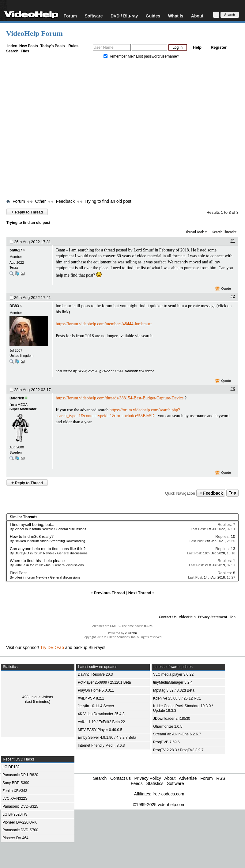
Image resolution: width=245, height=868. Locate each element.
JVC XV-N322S (15, 798)
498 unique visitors (38, 697)
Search (12, 51)
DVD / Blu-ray (124, 16)
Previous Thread (109, 593)
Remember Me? (120, 56)
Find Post (18, 573)
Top (233, 493)
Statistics (155, 783)
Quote (223, 289)
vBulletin (131, 633)
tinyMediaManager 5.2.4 (173, 682)
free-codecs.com (168, 794)
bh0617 (16, 250)
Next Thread (140, 593)
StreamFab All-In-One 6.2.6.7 (177, 734)
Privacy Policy (148, 778)
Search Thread (223, 232)
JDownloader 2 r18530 (172, 719)
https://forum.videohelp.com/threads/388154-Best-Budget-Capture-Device (120, 398)
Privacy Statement (213, 617)
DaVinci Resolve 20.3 (95, 674)
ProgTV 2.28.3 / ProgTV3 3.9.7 (178, 750)
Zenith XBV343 (15, 791)
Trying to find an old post (108, 201)
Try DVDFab (52, 647)
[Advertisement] (59, 130)
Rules (73, 46)
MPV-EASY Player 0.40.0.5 (100, 730)
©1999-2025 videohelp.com (159, 805)
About (197, 16)
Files (25, 51)
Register (219, 47)
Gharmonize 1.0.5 (168, 726)
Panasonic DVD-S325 (20, 806)
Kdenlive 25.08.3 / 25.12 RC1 (177, 698)
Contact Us (168, 617)
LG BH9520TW (15, 814)
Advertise (188, 778)
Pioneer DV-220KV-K (20, 822)
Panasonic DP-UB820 (20, 775)
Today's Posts (52, 46)
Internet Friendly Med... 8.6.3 (101, 745)
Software (94, 16)
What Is (176, 16)
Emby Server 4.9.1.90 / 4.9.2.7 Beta (107, 738)
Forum (70, 16)
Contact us (121, 778)
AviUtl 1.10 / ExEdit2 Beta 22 (101, 722)
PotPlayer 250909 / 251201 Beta (104, 682)
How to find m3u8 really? (32, 536)
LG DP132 (11, 767)
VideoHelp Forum (34, 33)
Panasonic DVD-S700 (20, 830)
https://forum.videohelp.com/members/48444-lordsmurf (104, 324)
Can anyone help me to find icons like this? (48, 549)
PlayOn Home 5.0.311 (96, 690)
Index (12, 46)
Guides (153, 16)
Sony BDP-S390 (16, 783)
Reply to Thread (27, 212)
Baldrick (17, 398)
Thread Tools (195, 232)
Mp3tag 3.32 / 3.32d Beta (174, 690)
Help (197, 47)
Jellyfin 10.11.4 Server (96, 706)
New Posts (29, 46)
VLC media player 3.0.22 (173, 674)
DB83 (14, 306)
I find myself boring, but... (32, 525)
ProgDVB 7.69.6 (166, 742)
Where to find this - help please (37, 561)
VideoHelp (187, 617)
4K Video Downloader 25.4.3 (101, 714)
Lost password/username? (158, 56)
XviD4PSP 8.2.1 (91, 698)
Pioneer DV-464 (15, 838)
